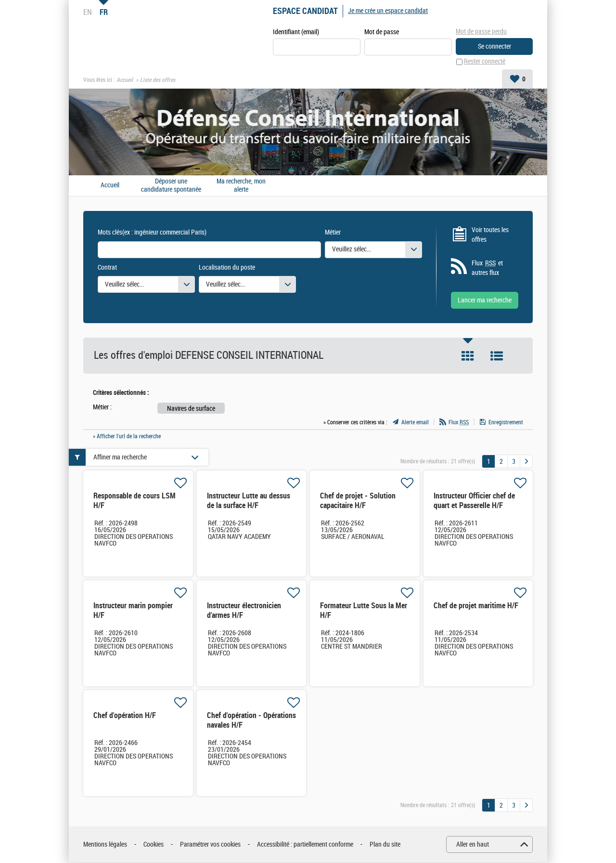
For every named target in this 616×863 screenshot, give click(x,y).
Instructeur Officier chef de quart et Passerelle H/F (474, 501)
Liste (497, 356)
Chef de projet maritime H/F (476, 606)
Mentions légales (105, 844)
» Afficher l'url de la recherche (127, 436)
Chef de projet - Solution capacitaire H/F (358, 501)
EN (88, 12)
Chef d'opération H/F (125, 716)
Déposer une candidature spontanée (171, 186)
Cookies (154, 844)
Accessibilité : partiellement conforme (305, 844)
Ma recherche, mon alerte (241, 186)
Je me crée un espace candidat (388, 11)
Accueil (125, 80)
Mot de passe (382, 32)
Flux (459, 422)
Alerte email (415, 422)
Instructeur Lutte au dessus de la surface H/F (249, 501)
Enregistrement (506, 422)
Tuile (468, 356)
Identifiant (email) (296, 32)
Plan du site (385, 844)
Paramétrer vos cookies (210, 844)
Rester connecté (485, 62)
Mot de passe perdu (481, 32)
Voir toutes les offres (490, 235)
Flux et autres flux (487, 268)
